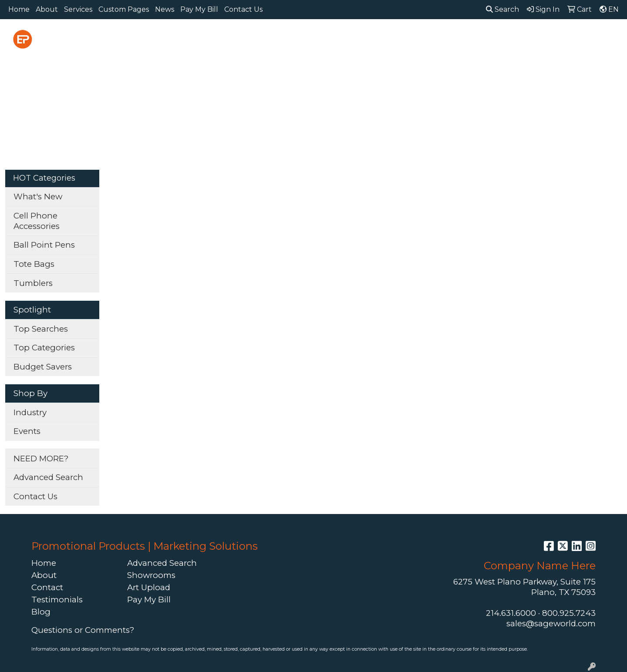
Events (27, 431)
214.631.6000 (511, 613)
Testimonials (57, 600)
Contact (47, 587)
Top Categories (44, 348)
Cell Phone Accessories (37, 221)
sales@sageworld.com (551, 623)
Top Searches (41, 329)
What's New (38, 197)
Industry (30, 412)
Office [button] (485, 38)
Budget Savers (43, 367)
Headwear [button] (398, 38)
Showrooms (151, 575)
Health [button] (446, 38)
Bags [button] (266, 38)
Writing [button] (561, 38)
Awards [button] (227, 38)
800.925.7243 (569, 613)
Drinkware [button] (312, 38)
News (165, 9)
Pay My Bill (199, 9)
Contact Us (243, 9)
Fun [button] (355, 38)
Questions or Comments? (83, 630)
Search (502, 9)
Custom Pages (124, 9)
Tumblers (33, 283)
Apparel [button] (182, 38)
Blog (41, 612)
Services (78, 9)
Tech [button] (521, 38)
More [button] (601, 38)
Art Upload (149, 587)
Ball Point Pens (44, 245)
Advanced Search (48, 477)
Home (19, 9)
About (47, 9)
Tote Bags (34, 264)
